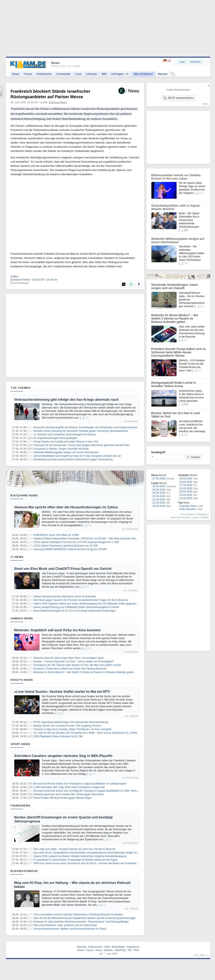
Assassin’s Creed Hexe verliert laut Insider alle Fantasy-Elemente (70, 669)
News (16, 74)
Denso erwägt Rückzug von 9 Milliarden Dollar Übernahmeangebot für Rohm (76, 607)
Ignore (196, 517)
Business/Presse (24, 871)
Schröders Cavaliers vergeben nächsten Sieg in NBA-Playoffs (63, 756)
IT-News (17, 557)
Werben (163, 74)
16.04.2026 (186, 488)
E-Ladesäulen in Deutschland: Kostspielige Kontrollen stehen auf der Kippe (75, 860)
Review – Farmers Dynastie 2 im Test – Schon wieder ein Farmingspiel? (74, 662)
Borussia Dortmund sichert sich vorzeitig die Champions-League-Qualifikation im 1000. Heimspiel (88, 791)
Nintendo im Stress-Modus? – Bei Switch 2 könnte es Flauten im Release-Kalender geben (84, 672)
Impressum (133, 947)
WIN (104, 74)
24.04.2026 (159, 493)
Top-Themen (20, 388)
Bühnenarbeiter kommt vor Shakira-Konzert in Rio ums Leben (176, 177)
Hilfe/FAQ (120, 950)
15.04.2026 (186, 492)
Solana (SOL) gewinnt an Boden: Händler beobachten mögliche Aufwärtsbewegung (80, 856)
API (130, 950)
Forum (28, 74)
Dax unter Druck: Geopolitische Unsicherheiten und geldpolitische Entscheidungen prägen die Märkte (90, 853)
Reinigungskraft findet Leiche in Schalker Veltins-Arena (174, 384)
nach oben (199, 955)
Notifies (205, 517)
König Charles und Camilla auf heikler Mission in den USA (66, 442)
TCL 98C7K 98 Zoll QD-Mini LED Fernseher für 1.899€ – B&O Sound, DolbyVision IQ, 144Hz (85, 733)
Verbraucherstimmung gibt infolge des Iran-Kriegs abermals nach (66, 400)
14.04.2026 (186, 495)
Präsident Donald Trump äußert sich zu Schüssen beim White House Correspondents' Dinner (178, 352)
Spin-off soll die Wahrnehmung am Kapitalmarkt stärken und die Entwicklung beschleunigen (85, 918)
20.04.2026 (159, 506)
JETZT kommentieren (178, 98)
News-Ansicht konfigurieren (195, 514)
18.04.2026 (186, 482)
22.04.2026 (159, 500)
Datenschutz (95, 947)
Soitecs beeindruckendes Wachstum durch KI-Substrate (65, 596)
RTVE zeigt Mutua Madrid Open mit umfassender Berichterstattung (71, 722)
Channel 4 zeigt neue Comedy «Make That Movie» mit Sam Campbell (72, 729)
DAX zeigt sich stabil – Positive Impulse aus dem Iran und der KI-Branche (74, 849)
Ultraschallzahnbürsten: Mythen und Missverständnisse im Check (70, 929)
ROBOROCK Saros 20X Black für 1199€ (56, 535)
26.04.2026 (159, 486)
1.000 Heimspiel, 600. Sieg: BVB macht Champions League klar (69, 787)
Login (182, 62)
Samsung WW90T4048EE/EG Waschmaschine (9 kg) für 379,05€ (70, 549)
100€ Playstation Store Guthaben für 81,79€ (58, 736)
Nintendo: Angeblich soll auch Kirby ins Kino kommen (57, 630)
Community (63, 74)
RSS (136, 950)
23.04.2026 (159, 496)
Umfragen (120, 74)
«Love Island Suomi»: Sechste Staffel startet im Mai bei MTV (62, 692)
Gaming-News (22, 618)
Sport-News (20, 744)
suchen (193, 457)
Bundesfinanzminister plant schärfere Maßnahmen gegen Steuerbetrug (73, 459)
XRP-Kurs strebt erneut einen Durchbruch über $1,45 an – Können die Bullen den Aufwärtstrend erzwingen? (94, 863)
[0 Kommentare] (19, 283)
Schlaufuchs (44, 74)
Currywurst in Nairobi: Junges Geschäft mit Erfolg (61, 449)
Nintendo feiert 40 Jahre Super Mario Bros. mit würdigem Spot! (68, 658)
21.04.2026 (159, 503)
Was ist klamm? (144, 74)
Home (81, 950)
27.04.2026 (159, 479)
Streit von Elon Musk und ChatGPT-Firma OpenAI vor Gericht (63, 569)
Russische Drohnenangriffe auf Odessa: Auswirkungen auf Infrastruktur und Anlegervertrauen (85, 427)
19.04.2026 (186, 479)
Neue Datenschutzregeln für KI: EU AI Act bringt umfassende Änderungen (75, 611)
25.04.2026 (159, 490)
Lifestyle (91, 74)
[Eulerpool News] (20, 280)
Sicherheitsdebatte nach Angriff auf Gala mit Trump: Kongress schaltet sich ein (77, 456)
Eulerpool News (58, 102)
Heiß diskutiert (188, 509)
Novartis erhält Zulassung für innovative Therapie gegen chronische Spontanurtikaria (81, 431)
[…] (82, 418)
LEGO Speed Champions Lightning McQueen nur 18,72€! (66, 546)
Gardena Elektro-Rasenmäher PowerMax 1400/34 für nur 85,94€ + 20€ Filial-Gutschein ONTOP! (87, 539)
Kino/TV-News (22, 680)
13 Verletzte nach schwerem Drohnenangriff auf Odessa (65, 435)
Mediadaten (118, 947)
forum (206, 104)
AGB (107, 947)
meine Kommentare (181, 517)
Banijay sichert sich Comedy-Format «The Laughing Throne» (67, 726)
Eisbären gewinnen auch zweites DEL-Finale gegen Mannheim (68, 794)
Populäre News (188, 506)
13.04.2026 (186, 498)
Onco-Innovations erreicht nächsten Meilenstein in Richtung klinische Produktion (78, 915)
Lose (78, 74)
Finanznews (20, 805)
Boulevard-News (24, 495)
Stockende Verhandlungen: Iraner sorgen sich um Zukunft (175, 286)
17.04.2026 (186, 485)
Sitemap (81, 947)
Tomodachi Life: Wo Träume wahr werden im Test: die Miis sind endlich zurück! (77, 665)
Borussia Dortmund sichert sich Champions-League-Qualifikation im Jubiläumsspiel (80, 784)
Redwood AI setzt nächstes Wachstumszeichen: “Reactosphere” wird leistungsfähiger (81, 922)
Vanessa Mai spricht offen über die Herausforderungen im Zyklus (66, 507)
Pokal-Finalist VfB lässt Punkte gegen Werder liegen (63, 798)
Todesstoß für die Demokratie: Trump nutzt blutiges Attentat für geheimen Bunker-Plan (81, 445)
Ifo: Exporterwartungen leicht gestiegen (55, 438)
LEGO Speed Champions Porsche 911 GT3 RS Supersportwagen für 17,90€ (76, 542)
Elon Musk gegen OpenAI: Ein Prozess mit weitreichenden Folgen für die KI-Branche (81, 600)
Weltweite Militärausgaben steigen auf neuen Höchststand (66, 452)
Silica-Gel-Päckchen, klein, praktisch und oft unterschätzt (65, 925)
